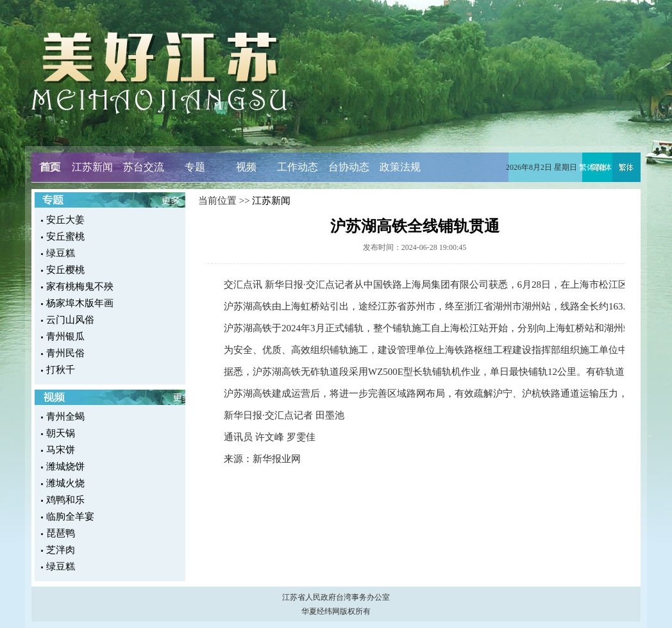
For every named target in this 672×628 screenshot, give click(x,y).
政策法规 (400, 167)
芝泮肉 (61, 550)
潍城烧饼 (65, 467)
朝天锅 (61, 433)
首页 (49, 167)
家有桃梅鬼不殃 (80, 286)
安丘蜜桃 (65, 236)
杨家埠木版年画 (80, 303)
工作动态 (298, 167)
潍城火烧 (65, 483)
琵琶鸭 (61, 533)
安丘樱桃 (65, 270)
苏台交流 (144, 167)
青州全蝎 (65, 417)
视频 (246, 167)
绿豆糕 (61, 253)
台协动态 (349, 167)
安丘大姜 (65, 220)
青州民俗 (65, 353)
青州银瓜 (65, 336)
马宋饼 (61, 450)
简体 (604, 167)
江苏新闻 (92, 167)
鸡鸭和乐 (65, 500)
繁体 (587, 167)
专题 (195, 167)
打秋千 (61, 370)
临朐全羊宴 (70, 516)
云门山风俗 (70, 320)
